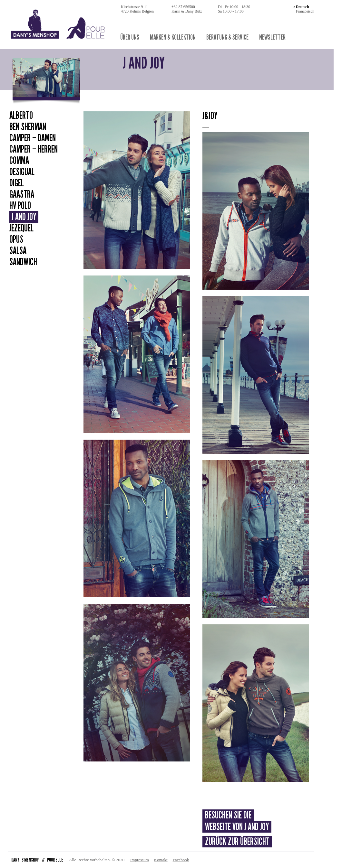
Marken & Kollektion (173, 37)
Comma (19, 161)
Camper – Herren (34, 149)
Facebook (181, 860)
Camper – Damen (33, 138)
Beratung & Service (227, 37)
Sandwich (23, 262)
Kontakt (161, 860)
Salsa (18, 251)
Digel (17, 183)
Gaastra (22, 194)
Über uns (130, 37)
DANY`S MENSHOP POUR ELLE (37, 860)
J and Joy (24, 217)
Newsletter (272, 37)
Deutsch (302, 7)
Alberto (21, 116)
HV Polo (20, 206)
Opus (16, 239)
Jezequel (21, 228)
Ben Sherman (28, 127)
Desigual (22, 172)
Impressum (140, 860)
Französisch (305, 11)
